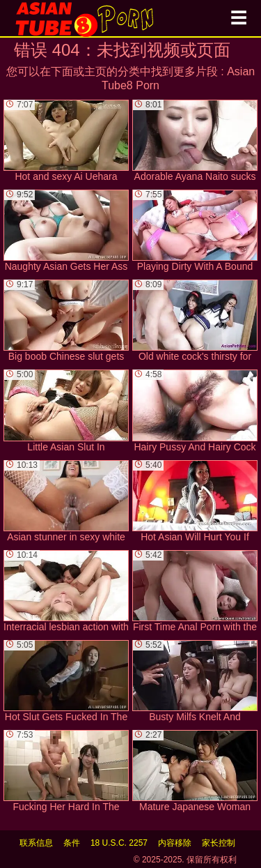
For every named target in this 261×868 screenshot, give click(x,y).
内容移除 (175, 843)
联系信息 (36, 843)
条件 (72, 843)
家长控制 (219, 843)
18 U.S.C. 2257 (119, 843)
